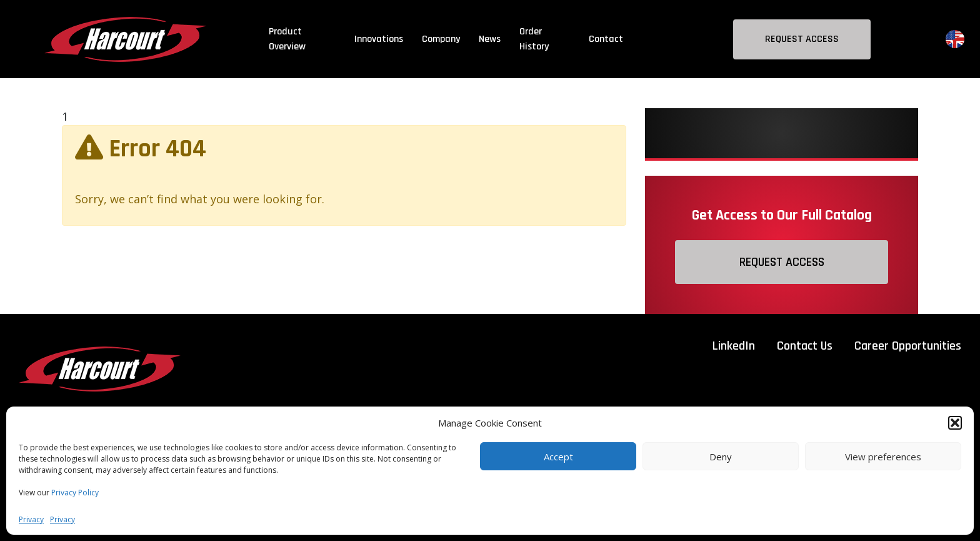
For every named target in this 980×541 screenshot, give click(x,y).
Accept (558, 457)
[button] (955, 423)
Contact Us (805, 346)
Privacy (31, 519)
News (490, 39)
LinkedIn (734, 346)
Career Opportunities (908, 346)
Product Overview (287, 39)
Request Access (802, 39)
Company (441, 39)
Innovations (379, 39)
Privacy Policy (75, 493)
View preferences (883, 457)
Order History (534, 39)
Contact (606, 39)
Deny (721, 457)
